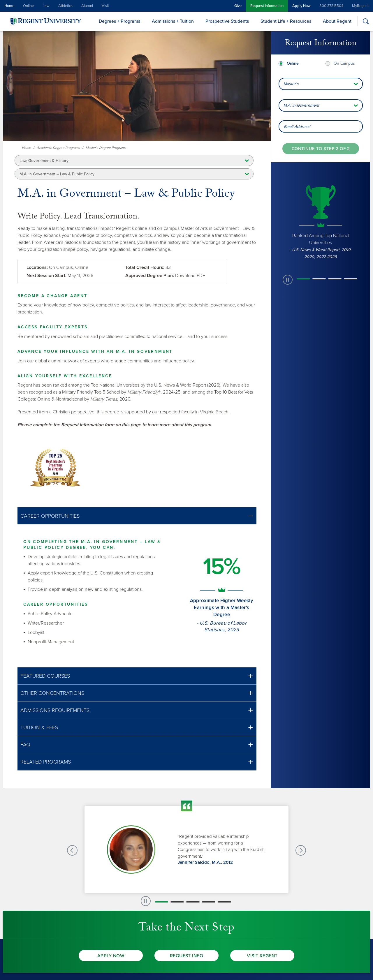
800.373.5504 (331, 6)
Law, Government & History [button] (44, 161)
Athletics (65, 6)
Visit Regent (262, 956)
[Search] (366, 21)
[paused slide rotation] (288, 280)
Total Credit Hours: (145, 267)
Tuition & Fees (39, 727)
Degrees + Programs (119, 21)
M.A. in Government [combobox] (301, 105)
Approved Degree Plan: (150, 276)
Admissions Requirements (55, 710)
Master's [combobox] (291, 84)
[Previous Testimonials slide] (72, 850)
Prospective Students (227, 21)
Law (46, 6)
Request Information (267, 6)
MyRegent (360, 6)
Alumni (87, 6)
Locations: (37, 267)
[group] (321, 221)
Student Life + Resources (286, 21)
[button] (137, 516)
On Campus (344, 63)
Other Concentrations (52, 693)
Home (9, 6)
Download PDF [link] (190, 276)
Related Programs (46, 762)
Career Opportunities (50, 516)
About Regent (337, 21)
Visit (105, 6)
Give (238, 6)
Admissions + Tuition (173, 21)
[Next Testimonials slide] (301, 850)
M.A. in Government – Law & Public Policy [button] (57, 174)
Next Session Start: (46, 276)
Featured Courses (45, 676)
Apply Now (301, 6)
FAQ (25, 745)
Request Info (187, 956)
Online (28, 6)
